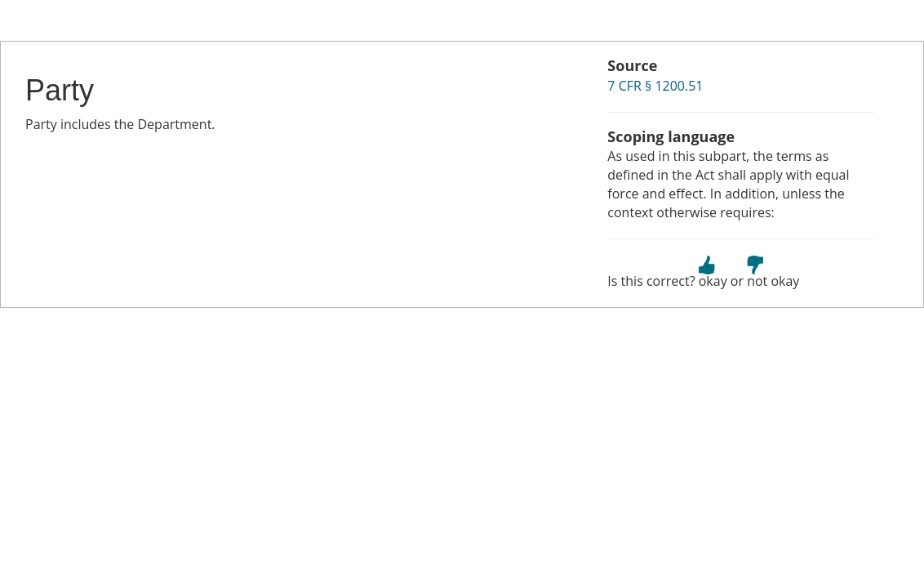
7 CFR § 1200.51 (655, 86)
